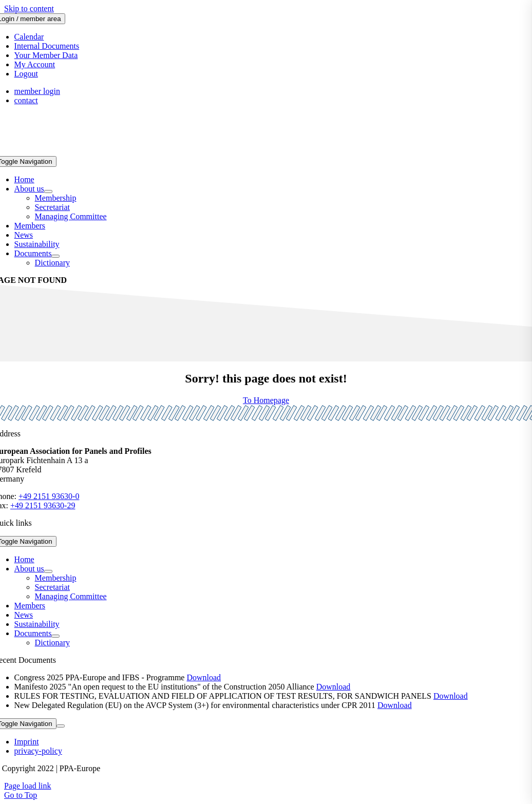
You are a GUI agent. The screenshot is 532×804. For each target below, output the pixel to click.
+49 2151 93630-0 (49, 496)
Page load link (28, 786)
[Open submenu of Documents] (55, 256)
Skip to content (29, 8)
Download (204, 677)
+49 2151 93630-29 (43, 505)
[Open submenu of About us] (48, 192)
